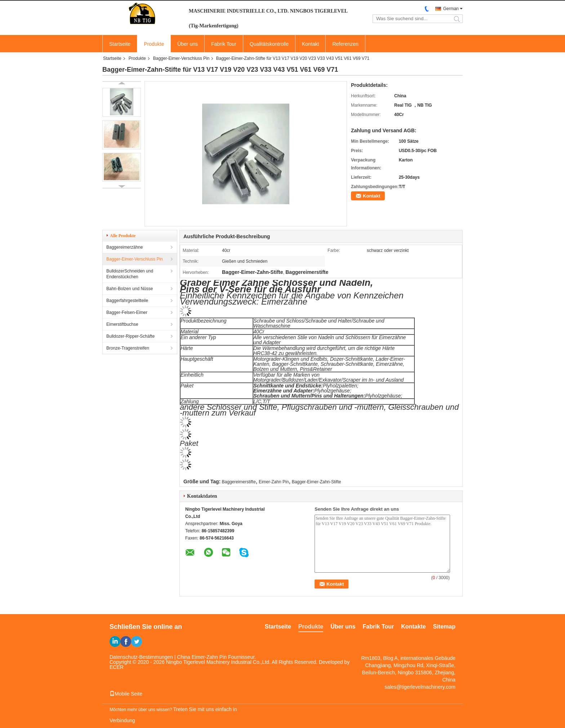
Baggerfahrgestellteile (127, 301)
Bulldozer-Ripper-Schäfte (130, 336)
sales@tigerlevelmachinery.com (420, 687)
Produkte (154, 44)
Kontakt (310, 44)
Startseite (120, 44)
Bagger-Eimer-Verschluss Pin (181, 58)
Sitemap (444, 627)
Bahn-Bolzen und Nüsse (130, 289)
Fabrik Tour (224, 44)
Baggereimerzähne (124, 247)
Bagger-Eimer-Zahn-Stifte (317, 482)
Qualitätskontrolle (269, 44)
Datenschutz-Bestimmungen (141, 657)
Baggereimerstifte (239, 482)
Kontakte (413, 627)
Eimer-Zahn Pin (274, 482)
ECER (117, 667)
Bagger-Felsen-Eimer (127, 312)
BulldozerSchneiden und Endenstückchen (130, 274)
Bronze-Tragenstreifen (128, 348)
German (451, 9)
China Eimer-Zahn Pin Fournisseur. (216, 657)
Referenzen (345, 44)
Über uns (188, 44)
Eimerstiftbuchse (122, 324)
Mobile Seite (126, 694)
